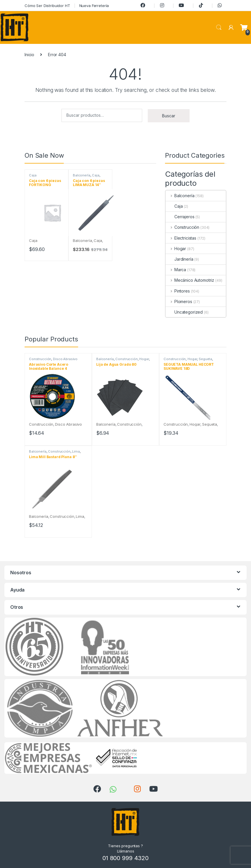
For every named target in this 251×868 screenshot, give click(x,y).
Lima (76, 451)
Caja (33, 175)
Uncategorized (184, 312)
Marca (176, 270)
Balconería (82, 175)
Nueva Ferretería (94, 6)
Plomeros (179, 301)
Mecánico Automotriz (190, 280)
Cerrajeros (180, 217)
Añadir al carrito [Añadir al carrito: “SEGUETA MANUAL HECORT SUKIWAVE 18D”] (206, 441)
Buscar (169, 116)
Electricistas (181, 238)
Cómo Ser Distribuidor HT (47, 6)
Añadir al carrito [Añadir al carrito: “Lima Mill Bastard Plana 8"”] (71, 533)
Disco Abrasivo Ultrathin (53, 361)
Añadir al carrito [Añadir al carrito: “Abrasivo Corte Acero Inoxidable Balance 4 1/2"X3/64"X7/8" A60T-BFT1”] (71, 441)
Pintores (178, 291)
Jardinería (179, 259)
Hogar (176, 249)
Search (219, 27)
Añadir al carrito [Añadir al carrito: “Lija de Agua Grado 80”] (138, 441)
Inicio (29, 55)
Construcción (182, 227)
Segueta (205, 359)
